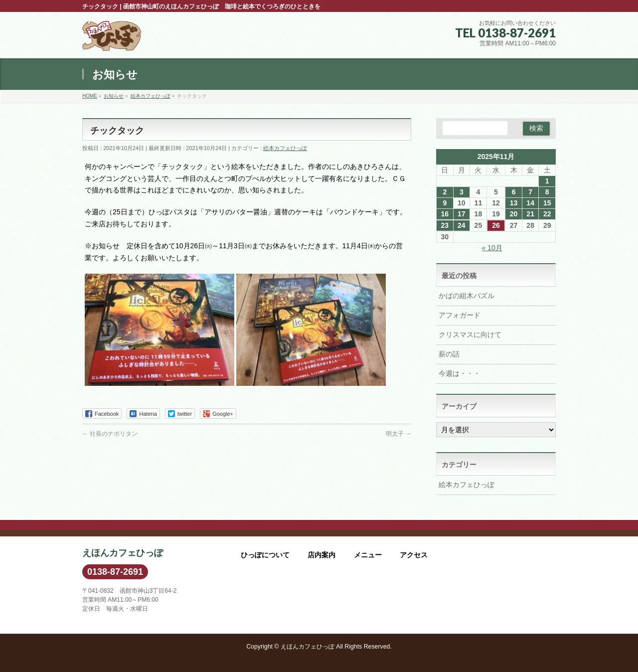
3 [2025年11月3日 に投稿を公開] (462, 192)
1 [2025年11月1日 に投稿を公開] (547, 181)
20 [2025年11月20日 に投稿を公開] (514, 214)
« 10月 (492, 248)
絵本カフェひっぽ (285, 148)
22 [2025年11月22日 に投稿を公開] (547, 214)
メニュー (368, 555)
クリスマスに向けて (470, 335)
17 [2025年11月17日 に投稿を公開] (462, 214)
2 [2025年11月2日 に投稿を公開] (445, 192)
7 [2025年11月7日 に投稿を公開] (530, 192)
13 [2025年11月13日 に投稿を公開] (514, 203)
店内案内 (321, 555)
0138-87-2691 (115, 572)
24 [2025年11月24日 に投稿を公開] (462, 225)
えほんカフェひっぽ (308, 647)
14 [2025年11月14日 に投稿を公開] (530, 203)
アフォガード (460, 315)
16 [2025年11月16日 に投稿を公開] (445, 214)
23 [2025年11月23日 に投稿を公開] (445, 225)
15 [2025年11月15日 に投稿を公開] (547, 203)
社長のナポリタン (110, 434)
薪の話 (449, 354)
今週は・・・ (460, 373)
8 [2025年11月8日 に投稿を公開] (547, 192)
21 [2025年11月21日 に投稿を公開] (530, 214)
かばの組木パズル (467, 296)
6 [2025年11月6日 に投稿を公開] (514, 192)
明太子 (399, 434)
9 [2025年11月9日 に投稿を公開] (445, 203)
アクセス (414, 555)
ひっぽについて (265, 555)
